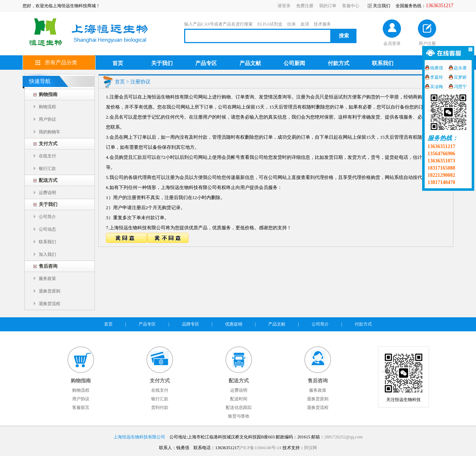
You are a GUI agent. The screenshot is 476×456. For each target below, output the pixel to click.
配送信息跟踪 (239, 407)
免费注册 (305, 6)
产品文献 (250, 63)
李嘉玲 (437, 77)
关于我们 (162, 63)
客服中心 (351, 6)
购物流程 (47, 107)
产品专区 (206, 63)
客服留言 (81, 407)
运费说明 (47, 193)
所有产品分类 (61, 63)
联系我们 (383, 63)
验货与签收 (239, 416)
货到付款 (160, 407)
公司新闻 (294, 63)
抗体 (291, 24)
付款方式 (339, 63)
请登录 (284, 6)
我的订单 (328, 6)
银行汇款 (47, 169)
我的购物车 (50, 132)
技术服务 (322, 24)
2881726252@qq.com (343, 437)
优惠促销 (234, 324)
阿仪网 (311, 448)
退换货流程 (50, 304)
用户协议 (47, 119)
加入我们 (47, 254)
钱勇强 (437, 68)
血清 (305, 24)
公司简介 (47, 217)
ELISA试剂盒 (270, 24)
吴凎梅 (437, 87)
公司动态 (47, 229)
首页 (118, 63)
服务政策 (47, 278)
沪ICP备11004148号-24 (260, 448)
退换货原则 (50, 291)
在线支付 (47, 156)
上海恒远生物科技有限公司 (139, 437)
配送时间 (239, 399)
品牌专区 (191, 324)
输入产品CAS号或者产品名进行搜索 (218, 24)
